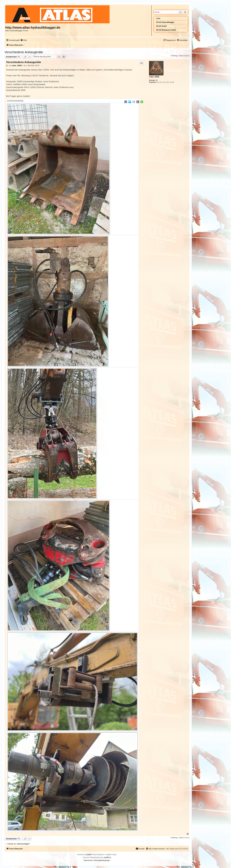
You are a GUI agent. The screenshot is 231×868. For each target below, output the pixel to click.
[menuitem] (24, 40)
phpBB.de (107, 857)
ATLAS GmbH (161, 26)
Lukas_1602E (154, 77)
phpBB (89, 855)
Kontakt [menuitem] (140, 849)
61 (157, 80)
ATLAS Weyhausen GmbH (166, 30)
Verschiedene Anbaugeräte (24, 52)
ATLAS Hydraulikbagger (165, 22)
